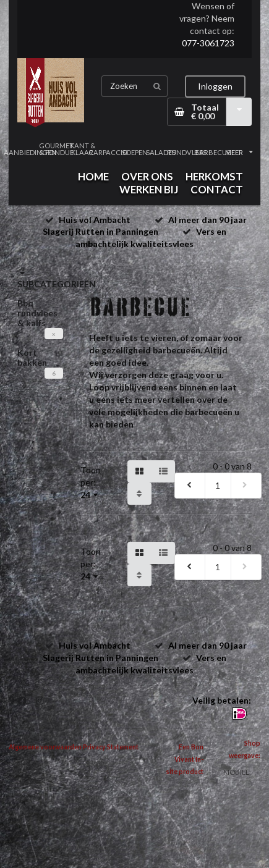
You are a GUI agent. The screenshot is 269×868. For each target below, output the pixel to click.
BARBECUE (213, 152)
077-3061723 (208, 43)
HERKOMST (214, 176)
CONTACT (217, 189)
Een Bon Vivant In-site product (185, 759)
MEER (239, 152)
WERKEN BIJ (149, 189)
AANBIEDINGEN (30, 152)
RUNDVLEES (187, 152)
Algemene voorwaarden (45, 747)
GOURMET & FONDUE (56, 149)
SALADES (161, 152)
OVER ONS (147, 176)
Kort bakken (32, 357)
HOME (93, 176)
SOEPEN (135, 152)
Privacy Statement (111, 747)
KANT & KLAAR (83, 149)
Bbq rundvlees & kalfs (37, 313)
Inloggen (215, 86)
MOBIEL (236, 772)
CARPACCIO (108, 152)
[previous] (190, 486)
